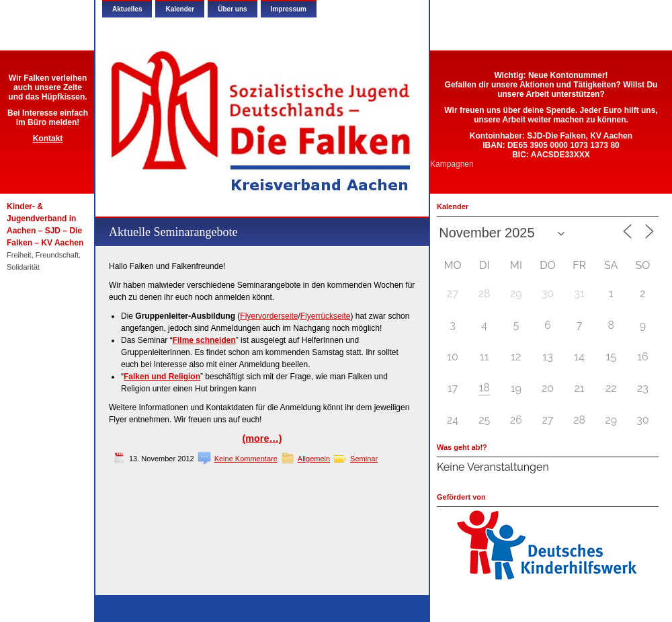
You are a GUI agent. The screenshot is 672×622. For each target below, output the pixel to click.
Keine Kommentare (246, 459)
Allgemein (314, 459)
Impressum (289, 9)
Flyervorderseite (269, 316)
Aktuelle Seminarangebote (173, 232)
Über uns (232, 9)
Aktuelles (127, 9)
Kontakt (48, 139)
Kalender (180, 9)
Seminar (364, 459)
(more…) (262, 438)
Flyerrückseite (326, 316)
